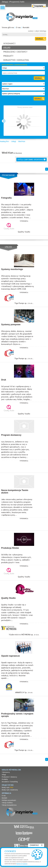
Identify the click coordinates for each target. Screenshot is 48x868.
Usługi (14, 141)
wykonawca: (24, 293)
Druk (4, 380)
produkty (8, 56)
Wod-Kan (22, 141)
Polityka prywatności (9, 800)
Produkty (5, 779)
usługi (7, 48)
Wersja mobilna (7, 803)
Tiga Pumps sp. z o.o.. (24, 303)
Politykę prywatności (22, 864)
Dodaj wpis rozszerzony (10, 790)
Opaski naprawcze (10, 656)
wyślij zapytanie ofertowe (31, 159)
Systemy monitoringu (12, 269)
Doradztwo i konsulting (10, 782)
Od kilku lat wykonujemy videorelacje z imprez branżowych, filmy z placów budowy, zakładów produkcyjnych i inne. (16, 558)
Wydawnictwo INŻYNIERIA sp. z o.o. (24, 635)
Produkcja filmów (10, 548)
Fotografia (6, 198)
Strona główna (8, 27)
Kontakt (26, 27)
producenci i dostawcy (15, 52)
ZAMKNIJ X (36, 845)
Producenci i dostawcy (9, 777)
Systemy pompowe (11, 325)
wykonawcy (9, 44)
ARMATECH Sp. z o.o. (24, 692)
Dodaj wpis (8, 787)
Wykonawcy (6, 772)
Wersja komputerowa (9, 805)
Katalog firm (4, 141)
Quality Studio (24, 232)
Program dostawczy (11, 435)
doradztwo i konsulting (16, 60)
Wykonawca (24, 221)
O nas (18, 27)
